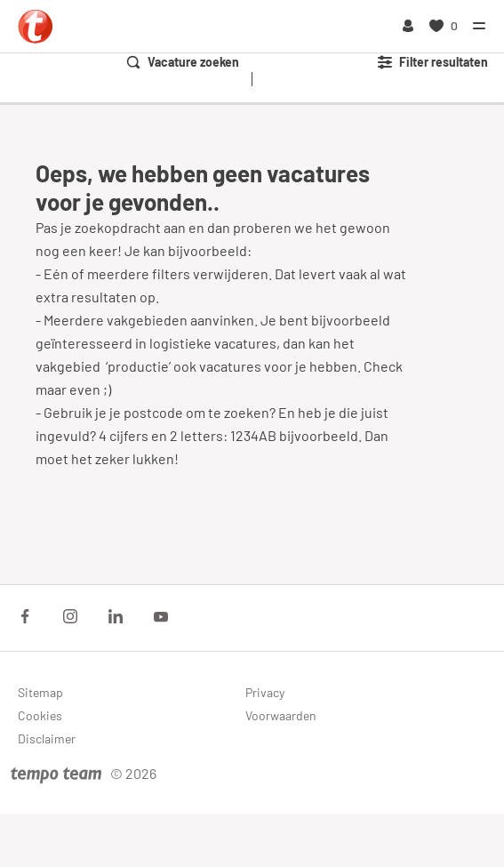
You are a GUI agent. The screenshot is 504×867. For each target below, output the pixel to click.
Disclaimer (47, 739)
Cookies (40, 715)
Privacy (265, 692)
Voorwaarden (281, 715)
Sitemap (40, 692)
